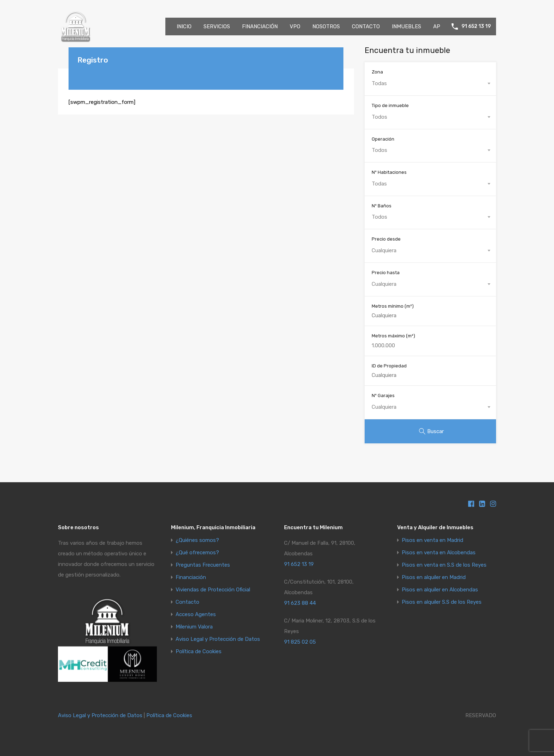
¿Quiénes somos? (197, 540)
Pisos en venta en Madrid (432, 540)
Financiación (191, 577)
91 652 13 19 (476, 26)
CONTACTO (366, 26)
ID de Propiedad (389, 366)
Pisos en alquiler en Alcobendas (440, 590)
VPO (295, 26)
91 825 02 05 (300, 642)
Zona (377, 72)
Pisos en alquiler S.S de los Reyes (442, 602)
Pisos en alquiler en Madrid (434, 577)
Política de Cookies (199, 652)
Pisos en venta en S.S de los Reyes (444, 565)
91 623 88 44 (300, 603)
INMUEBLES (406, 26)
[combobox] (430, 83)
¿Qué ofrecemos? (197, 553)
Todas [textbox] (379, 83)
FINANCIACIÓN (260, 26)
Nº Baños (382, 206)
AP (437, 26)
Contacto (187, 602)
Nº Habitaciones (389, 172)
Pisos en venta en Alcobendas (439, 553)
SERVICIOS (217, 26)
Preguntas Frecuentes (203, 565)
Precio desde (386, 239)
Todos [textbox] (379, 117)
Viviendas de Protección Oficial (213, 590)
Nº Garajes (383, 395)
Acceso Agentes (196, 615)
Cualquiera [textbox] (384, 250)
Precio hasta (386, 273)
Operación (383, 139)
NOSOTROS (326, 26)
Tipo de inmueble (390, 105)
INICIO (184, 26)
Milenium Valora (194, 627)
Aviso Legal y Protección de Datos (218, 639)
